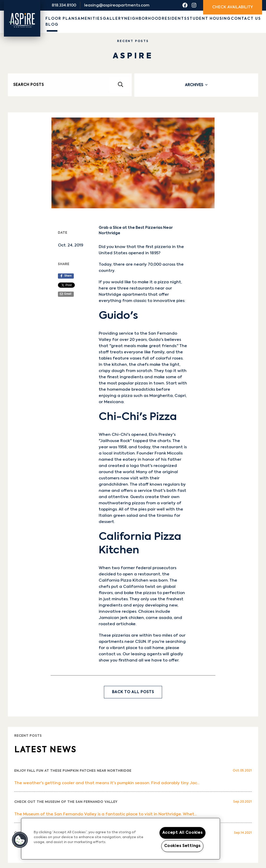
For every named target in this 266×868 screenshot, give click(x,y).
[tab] (196, 85)
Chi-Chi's (121, 435)
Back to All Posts (133, 692)
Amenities (90, 19)
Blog (52, 25)
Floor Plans (61, 19)
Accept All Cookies (182, 833)
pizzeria (163, 247)
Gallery (114, 19)
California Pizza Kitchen (124, 580)
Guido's (156, 340)
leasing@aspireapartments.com (117, 5)
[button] (20, 840)
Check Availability (233, 7)
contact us (110, 654)
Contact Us (246, 19)
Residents (174, 19)
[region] (121, 839)
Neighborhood (143, 19)
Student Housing (209, 19)
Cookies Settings (182, 846)
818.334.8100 (64, 5)
